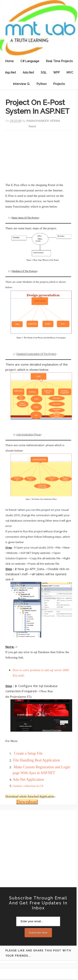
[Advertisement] (39, 157)
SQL (44, 73)
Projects (59, 84)
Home (9, 61)
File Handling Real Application (37, 760)
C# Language (30, 61)
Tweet (32, 126)
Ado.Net (28, 73)
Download (27, 802)
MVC (70, 73)
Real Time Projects (59, 61)
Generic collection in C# (28, 786)
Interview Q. (22, 84)
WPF (57, 73)
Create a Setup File (28, 753)
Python (42, 84)
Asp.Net (11, 73)
